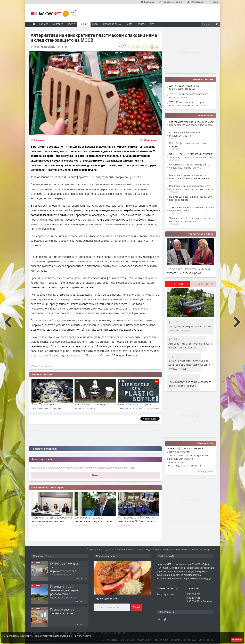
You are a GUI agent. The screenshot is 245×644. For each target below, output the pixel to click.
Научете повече (82, 636)
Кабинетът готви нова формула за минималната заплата (52, 519)
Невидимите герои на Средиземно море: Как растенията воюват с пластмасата (192, 123)
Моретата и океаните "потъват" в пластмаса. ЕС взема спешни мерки (189, 177)
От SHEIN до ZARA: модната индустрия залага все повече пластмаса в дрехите (191, 155)
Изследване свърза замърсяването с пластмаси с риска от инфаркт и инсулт (191, 187)
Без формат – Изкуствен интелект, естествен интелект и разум (189, 271)
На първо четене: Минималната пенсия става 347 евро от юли (138, 519)
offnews (48, 366)
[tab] (178, 285)
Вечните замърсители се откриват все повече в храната (190, 198)
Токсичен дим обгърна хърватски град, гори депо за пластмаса (191, 220)
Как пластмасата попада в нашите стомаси (92, 406)
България (39, 140)
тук (132, 468)
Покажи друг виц (203, 471)
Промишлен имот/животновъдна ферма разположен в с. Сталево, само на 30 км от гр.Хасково (64, 594)
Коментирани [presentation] (203, 284)
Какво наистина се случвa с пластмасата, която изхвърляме (138, 406)
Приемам (237, 640)
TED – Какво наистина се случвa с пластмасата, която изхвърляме (188, 104)
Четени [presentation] (178, 284)
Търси (136, 607)
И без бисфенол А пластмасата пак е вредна (190, 145)
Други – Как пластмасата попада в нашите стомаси (189, 95)
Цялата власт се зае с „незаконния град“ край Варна (94, 519)
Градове (141, 24)
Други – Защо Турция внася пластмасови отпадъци (185, 87)
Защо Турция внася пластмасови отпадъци (46, 406)
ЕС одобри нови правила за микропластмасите (185, 134)
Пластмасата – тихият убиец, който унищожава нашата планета (189, 166)
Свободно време (112, 24)
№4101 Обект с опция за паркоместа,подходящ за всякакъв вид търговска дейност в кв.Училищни (64, 573)
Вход (95, 475)
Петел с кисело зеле (106, 599)
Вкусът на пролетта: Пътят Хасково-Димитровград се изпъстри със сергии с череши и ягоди (190, 365)
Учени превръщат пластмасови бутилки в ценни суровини (192, 209)
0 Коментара (150, 140)
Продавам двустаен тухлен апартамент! (63, 611)
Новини (84, 24)
